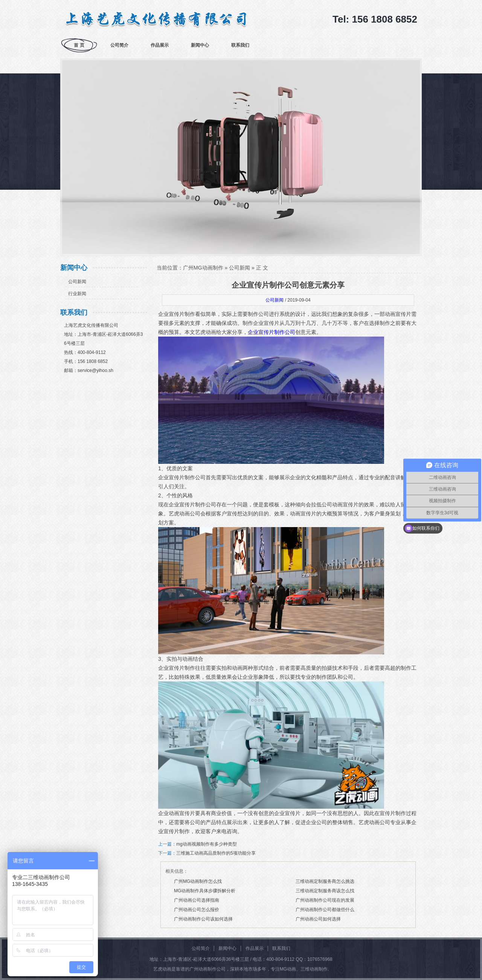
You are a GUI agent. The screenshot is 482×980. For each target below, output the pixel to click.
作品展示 (160, 45)
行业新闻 (77, 294)
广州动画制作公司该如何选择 (203, 919)
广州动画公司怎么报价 (197, 910)
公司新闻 (77, 282)
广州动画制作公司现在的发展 (325, 900)
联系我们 (240, 45)
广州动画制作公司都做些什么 (325, 910)
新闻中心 (200, 45)
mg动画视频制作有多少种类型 (207, 844)
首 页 (79, 45)
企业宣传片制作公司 (272, 332)
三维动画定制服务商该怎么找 (325, 891)
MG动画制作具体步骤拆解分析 (205, 891)
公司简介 (119, 45)
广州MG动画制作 (203, 268)
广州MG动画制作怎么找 (198, 881)
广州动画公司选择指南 (197, 900)
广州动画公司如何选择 (318, 919)
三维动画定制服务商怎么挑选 (325, 881)
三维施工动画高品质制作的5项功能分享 (216, 853)
